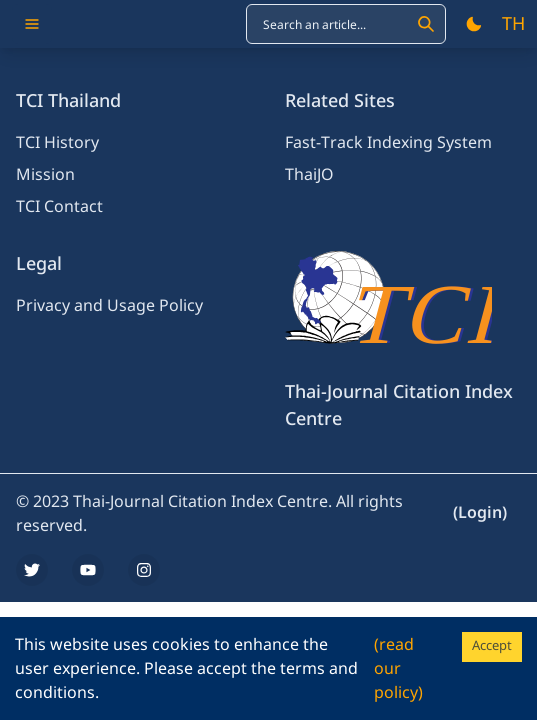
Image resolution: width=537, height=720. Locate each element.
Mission (45, 175)
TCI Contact (59, 207)
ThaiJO (309, 175)
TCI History (57, 143)
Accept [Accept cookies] (492, 646)
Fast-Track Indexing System (388, 143)
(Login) (480, 513)
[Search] (426, 24)
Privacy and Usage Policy (109, 306)
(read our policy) (398, 669)
